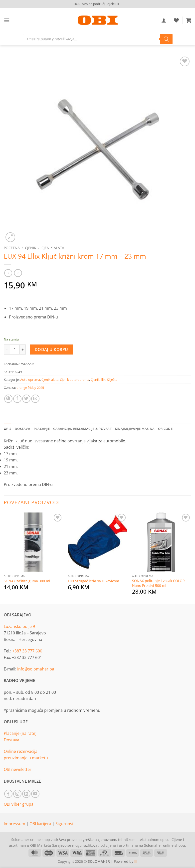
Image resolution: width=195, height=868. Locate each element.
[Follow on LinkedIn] (26, 794)
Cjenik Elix (98, 380)
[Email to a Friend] (35, 399)
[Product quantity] (15, 350)
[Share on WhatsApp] (8, 399)
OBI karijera (41, 824)
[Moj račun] (164, 20)
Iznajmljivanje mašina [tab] (135, 429)
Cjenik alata (53, 248)
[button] (7, 20)
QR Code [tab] (165, 429)
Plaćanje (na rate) (20, 733)
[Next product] (8, 273)
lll (136, 861)
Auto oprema (30, 380)
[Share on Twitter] (26, 399)
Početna (12, 248)
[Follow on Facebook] (8, 794)
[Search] (166, 39)
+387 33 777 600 (27, 651)
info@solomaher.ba (36, 669)
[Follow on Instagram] (17, 794)
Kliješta (112, 380)
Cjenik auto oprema (75, 380)
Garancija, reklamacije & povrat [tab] (82, 429)
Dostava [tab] (22, 429)
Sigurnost (65, 824)
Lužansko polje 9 (19, 626)
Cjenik (31, 248)
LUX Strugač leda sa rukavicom (94, 581)
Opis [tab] (7, 429)
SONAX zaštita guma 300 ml (27, 581)
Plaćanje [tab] (42, 429)
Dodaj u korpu (51, 350)
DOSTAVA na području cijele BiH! (97, 4)
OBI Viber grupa (19, 804)
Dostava (11, 740)
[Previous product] (18, 273)
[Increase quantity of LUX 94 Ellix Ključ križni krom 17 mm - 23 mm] (23, 350)
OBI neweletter (18, 769)
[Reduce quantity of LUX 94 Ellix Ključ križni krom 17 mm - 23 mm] (7, 350)
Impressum (15, 824)
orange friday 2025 (30, 388)
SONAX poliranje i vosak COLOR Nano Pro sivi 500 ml (158, 583)
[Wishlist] (176, 20)
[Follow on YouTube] (35, 794)
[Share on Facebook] (17, 399)
